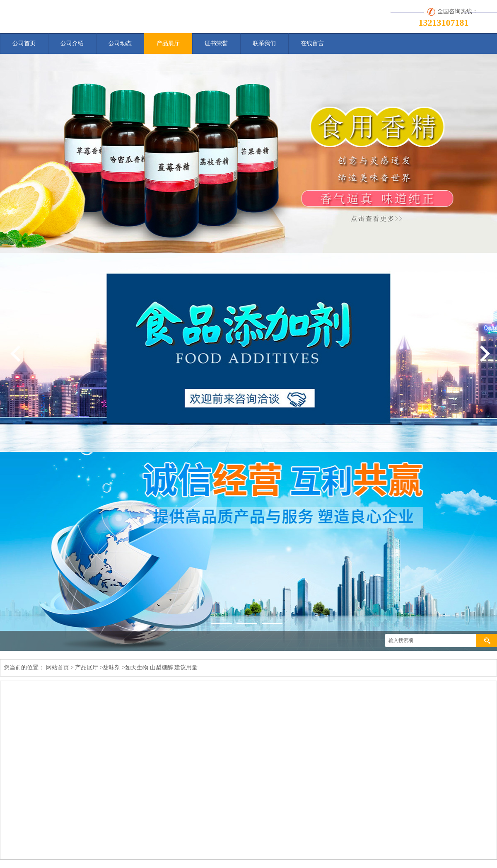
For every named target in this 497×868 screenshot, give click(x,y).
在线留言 (312, 43)
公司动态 (120, 43)
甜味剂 (112, 668)
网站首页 (58, 668)
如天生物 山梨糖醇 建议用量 (161, 668)
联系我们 (264, 43)
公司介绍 (72, 43)
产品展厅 (168, 43)
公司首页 (24, 43)
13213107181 (444, 23)
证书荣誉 (216, 43)
